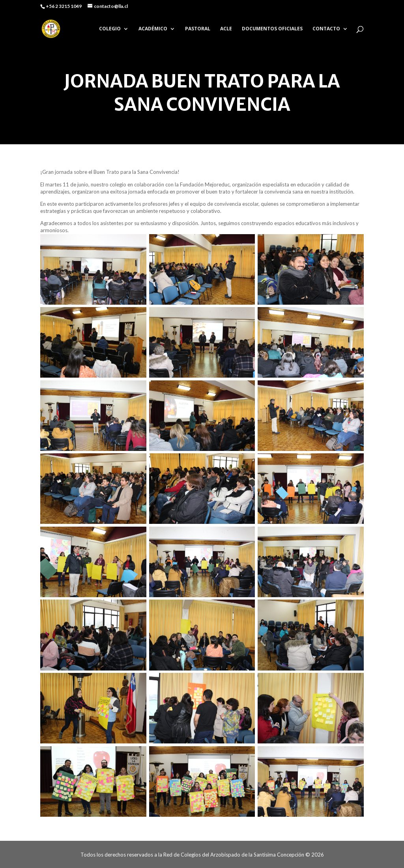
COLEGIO (110, 29)
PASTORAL (198, 29)
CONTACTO (326, 29)
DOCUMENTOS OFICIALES (272, 29)
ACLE (226, 29)
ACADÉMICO (153, 29)
